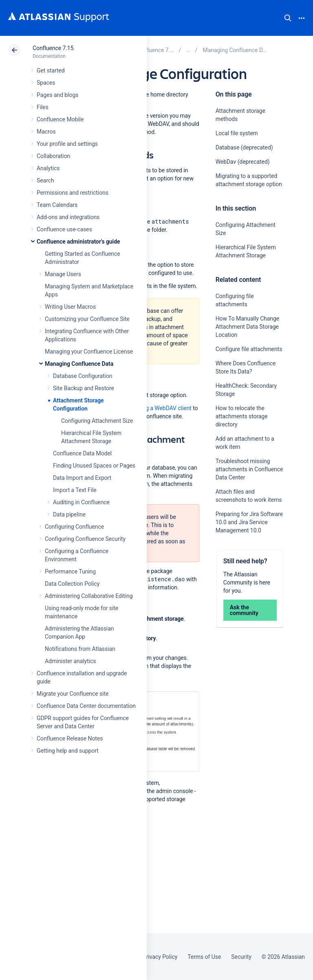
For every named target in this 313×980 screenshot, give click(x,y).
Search (288, 18)
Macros (46, 132)
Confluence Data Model (82, 453)
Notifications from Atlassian (80, 649)
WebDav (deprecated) (243, 162)
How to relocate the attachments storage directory (242, 416)
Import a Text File (75, 490)
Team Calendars (57, 205)
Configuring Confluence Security (85, 539)
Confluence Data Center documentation (86, 706)
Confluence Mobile (60, 119)
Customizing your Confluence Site (87, 319)
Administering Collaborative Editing (89, 596)
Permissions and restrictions (73, 193)
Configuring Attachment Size (97, 421)
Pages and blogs (57, 95)
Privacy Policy (160, 957)
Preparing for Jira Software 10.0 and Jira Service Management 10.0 (249, 522)
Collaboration (53, 156)
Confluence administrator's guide (78, 242)
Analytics (48, 168)
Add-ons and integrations (68, 217)
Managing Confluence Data (79, 364)
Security (241, 957)
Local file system (237, 133)
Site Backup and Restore (84, 388)
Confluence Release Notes (70, 738)
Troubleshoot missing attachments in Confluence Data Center (249, 469)
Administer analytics (70, 661)
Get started (51, 70)
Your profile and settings (67, 144)
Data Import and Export (82, 478)
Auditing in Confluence (81, 502)
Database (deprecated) (244, 147)
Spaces (46, 83)
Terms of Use (204, 957)
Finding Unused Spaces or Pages (94, 466)
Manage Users (63, 274)
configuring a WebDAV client (156, 408)
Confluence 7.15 (53, 48)
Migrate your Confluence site (73, 694)
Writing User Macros (70, 307)
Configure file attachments (249, 349)
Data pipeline (69, 514)
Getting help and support (68, 751)
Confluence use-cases (64, 229)
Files (43, 107)
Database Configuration (83, 376)
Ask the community (244, 610)
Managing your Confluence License (89, 352)
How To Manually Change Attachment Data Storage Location (248, 327)
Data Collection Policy (72, 584)
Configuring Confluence (74, 527)
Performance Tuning (70, 571)
